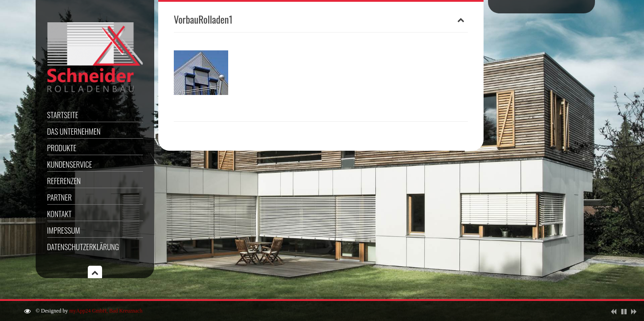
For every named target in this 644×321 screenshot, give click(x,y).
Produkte (62, 148)
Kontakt (59, 214)
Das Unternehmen (74, 131)
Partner (59, 197)
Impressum (64, 230)
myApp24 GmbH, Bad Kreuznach (106, 311)
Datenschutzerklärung (83, 247)
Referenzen (64, 181)
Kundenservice (70, 164)
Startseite (63, 115)
